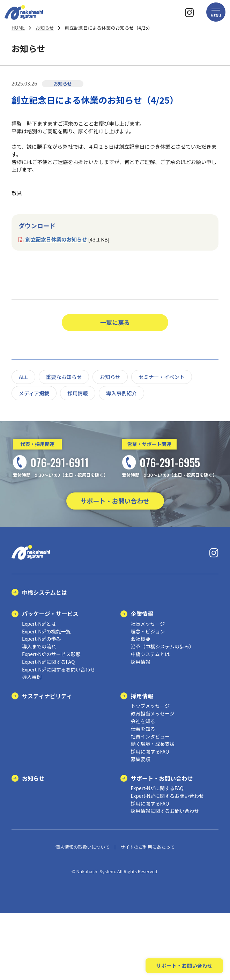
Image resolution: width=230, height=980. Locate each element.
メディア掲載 (34, 393)
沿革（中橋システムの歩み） (163, 646)
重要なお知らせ (64, 377)
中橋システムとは (44, 592)
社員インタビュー (150, 736)
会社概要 (141, 639)
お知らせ (45, 28)
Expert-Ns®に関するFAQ (48, 662)
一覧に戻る (115, 322)
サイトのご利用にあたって (147, 847)
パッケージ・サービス (50, 614)
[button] (216, 12)
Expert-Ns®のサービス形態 (51, 654)
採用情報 (78, 393)
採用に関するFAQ (150, 751)
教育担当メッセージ (153, 713)
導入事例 (32, 677)
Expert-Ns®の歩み (42, 639)
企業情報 (142, 614)
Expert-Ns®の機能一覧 (46, 631)
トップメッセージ (150, 706)
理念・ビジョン (148, 631)
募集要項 (141, 759)
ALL (23, 377)
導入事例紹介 (121, 393)
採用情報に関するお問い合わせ (165, 811)
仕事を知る (143, 729)
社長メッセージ (148, 624)
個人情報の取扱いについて (83, 847)
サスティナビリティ (47, 696)
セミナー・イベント (162, 377)
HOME (18, 28)
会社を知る (143, 721)
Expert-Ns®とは (39, 624)
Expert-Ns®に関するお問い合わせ (59, 669)
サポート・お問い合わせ (115, 501)
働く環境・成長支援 (153, 744)
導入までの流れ (39, 646)
